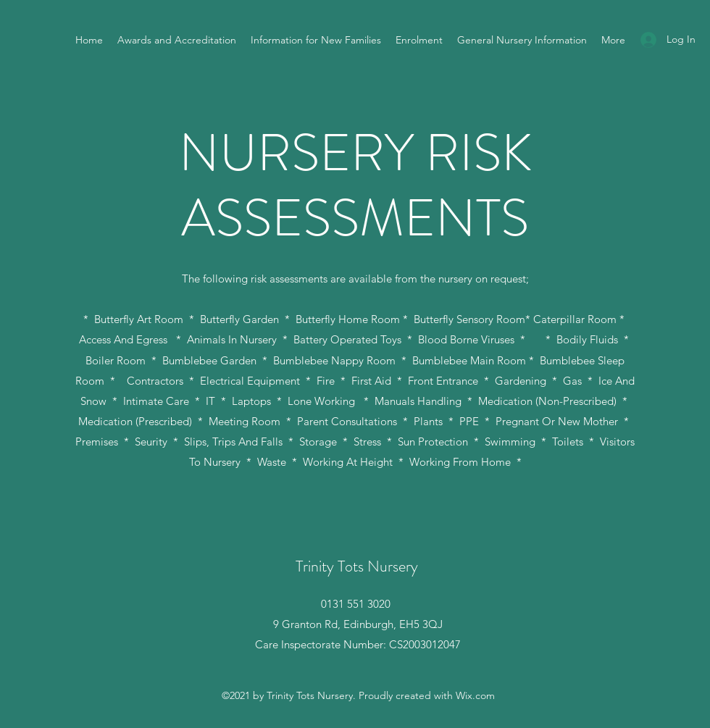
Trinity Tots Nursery (357, 566)
